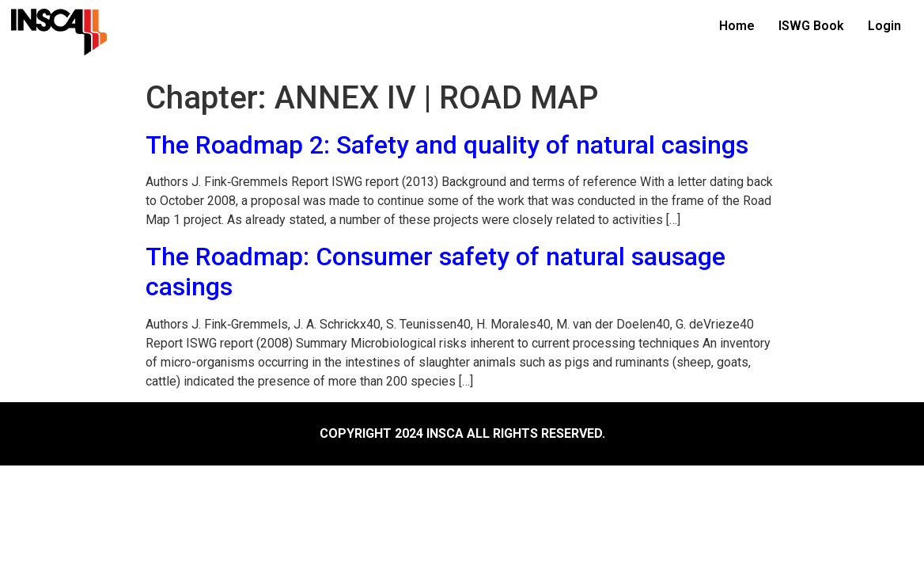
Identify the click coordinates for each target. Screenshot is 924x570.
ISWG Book (811, 26)
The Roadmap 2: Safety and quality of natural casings (447, 145)
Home (737, 26)
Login (884, 26)
